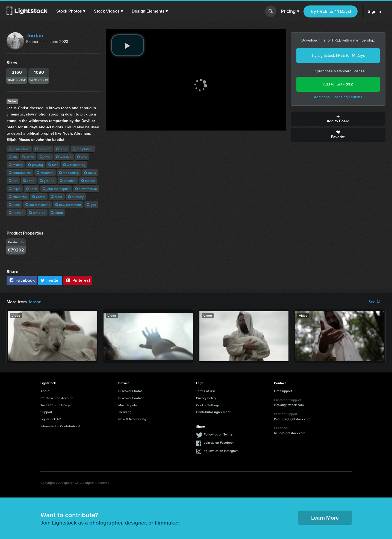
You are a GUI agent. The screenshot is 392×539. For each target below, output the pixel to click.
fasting (16, 165)
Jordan (35, 35)
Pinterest (78, 280)
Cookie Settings (208, 405)
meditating (69, 173)
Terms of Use (206, 391)
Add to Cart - (338, 84)
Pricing (290, 11)
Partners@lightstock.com (292, 419)
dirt (13, 181)
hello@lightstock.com (290, 433)
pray (82, 157)
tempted (37, 213)
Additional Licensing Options (338, 97)
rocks (90, 173)
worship (64, 157)
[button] (71, 11)
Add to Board (338, 119)
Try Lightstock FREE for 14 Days (338, 56)
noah (32, 189)
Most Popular (128, 405)
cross (57, 197)
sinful (57, 213)
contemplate (20, 173)
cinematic (18, 197)
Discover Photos (130, 391)
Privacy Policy (206, 398)
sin (13, 157)
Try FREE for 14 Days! (331, 11)
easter (39, 197)
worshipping (74, 165)
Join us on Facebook (219, 442)
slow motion (86, 189)
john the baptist (56, 189)
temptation (83, 149)
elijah (15, 189)
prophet (43, 149)
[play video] (128, 45)
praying (36, 165)
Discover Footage (131, 398)
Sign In (374, 11)
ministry (76, 197)
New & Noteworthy (132, 419)
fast (53, 165)
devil (45, 157)
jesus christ (19, 149)
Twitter (50, 280)
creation (68, 181)
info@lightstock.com (289, 405)
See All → (377, 302)
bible (62, 149)
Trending (125, 412)
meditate (45, 173)
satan (28, 157)
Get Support (283, 391)
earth (29, 181)
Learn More (325, 518)
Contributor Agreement (213, 412)
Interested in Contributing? (60, 426)
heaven (16, 213)
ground (47, 181)
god (91, 205)
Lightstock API (51, 419)
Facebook (22, 280)
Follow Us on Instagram (221, 451)
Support (46, 412)
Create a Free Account (57, 398)
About (45, 391)
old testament (38, 205)
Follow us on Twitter (219, 434)
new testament (68, 205)
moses (88, 181)
